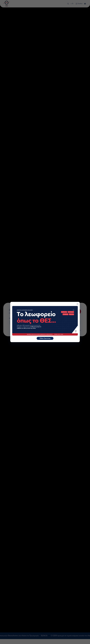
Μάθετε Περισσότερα (45, 338)
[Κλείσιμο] (77, 304)
